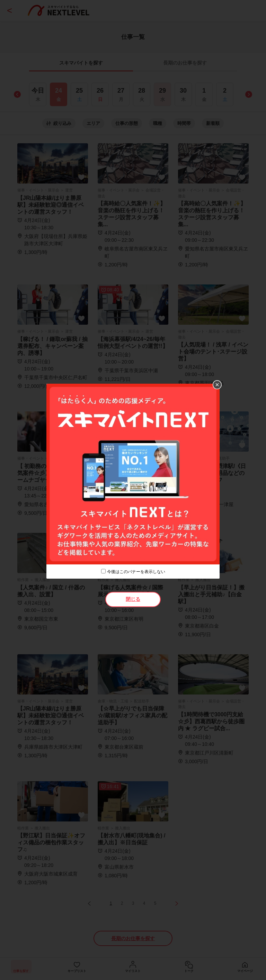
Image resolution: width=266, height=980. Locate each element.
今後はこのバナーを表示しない (136, 572)
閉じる (133, 599)
